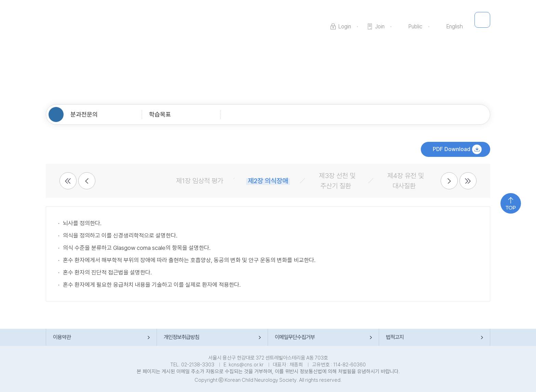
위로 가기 (511, 203)
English (455, 26)
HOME (56, 114)
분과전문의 (84, 114)
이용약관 (62, 337)
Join (380, 26)
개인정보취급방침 (182, 337)
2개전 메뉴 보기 (68, 181)
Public (416, 26)
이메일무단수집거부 (295, 337)
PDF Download (452, 149)
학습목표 (160, 114)
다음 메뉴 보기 (449, 181)
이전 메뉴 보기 (87, 181)
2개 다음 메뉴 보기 (468, 181)
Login (345, 26)
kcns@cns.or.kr (246, 365)
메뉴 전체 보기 (482, 20)
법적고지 (395, 337)
